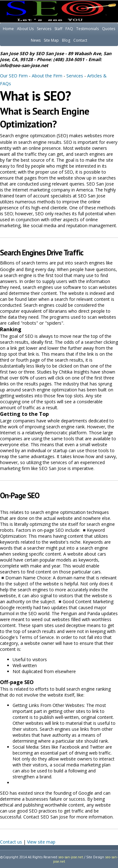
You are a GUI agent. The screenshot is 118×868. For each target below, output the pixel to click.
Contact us (11, 842)
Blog (66, 40)
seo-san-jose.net (71, 857)
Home (8, 29)
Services (44, 29)
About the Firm (47, 76)
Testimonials (87, 29)
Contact (80, 40)
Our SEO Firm (14, 76)
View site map (41, 842)
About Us (25, 29)
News (36, 40)
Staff (58, 29)
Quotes (109, 29)
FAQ (69, 29)
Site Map (51, 40)
